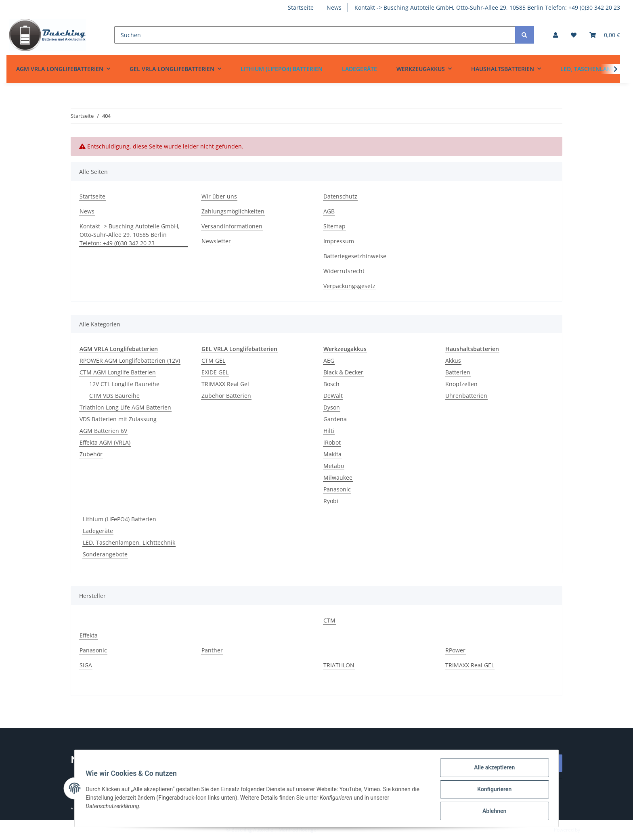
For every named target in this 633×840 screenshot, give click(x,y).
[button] (555, 35)
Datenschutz (340, 196)
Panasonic (337, 489)
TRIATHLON (339, 665)
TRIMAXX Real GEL (470, 665)
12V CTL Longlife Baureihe (124, 384)
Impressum (339, 241)
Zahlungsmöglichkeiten (233, 211)
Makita (332, 454)
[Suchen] (315, 35)
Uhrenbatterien (466, 396)
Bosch (331, 384)
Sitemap (334, 226)
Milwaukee (338, 477)
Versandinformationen (232, 226)
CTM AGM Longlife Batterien (118, 372)
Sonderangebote (105, 554)
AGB (329, 211)
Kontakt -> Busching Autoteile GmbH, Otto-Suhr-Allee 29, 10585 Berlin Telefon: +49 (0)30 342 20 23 (487, 7)
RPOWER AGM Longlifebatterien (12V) (130, 360)
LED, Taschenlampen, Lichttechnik (129, 542)
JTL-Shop (591, 830)
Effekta (89, 635)
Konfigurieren (492, 790)
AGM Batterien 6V (103, 431)
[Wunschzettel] (574, 35)
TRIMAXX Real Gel (225, 384)
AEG (329, 360)
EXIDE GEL (215, 372)
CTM (329, 620)
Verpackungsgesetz (349, 286)
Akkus (453, 360)
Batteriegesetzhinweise (355, 256)
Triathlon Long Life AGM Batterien (125, 407)
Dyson (332, 407)
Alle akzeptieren (492, 769)
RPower (455, 650)
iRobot (332, 442)
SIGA (86, 665)
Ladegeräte (98, 531)
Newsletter (216, 241)
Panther (212, 650)
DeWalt (333, 396)
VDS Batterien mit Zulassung (118, 419)
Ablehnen (492, 811)
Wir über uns (219, 196)
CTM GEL (213, 360)
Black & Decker (343, 372)
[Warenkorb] (605, 35)
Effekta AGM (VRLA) (105, 442)
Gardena (335, 419)
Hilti (329, 431)
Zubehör (91, 454)
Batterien (458, 372)
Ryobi (331, 501)
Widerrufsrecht (344, 271)
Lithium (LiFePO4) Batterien (119, 519)
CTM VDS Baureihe (114, 396)
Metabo (334, 466)
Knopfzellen (461, 384)
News (334, 7)
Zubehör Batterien (226, 396)
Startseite (301, 7)
